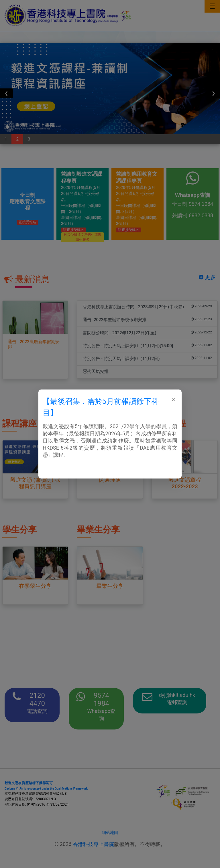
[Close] (173, 400)
